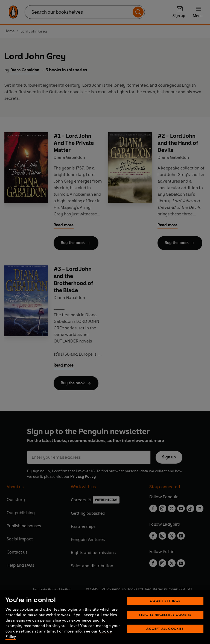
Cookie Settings (165, 608)
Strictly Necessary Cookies (165, 622)
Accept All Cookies (165, 636)
